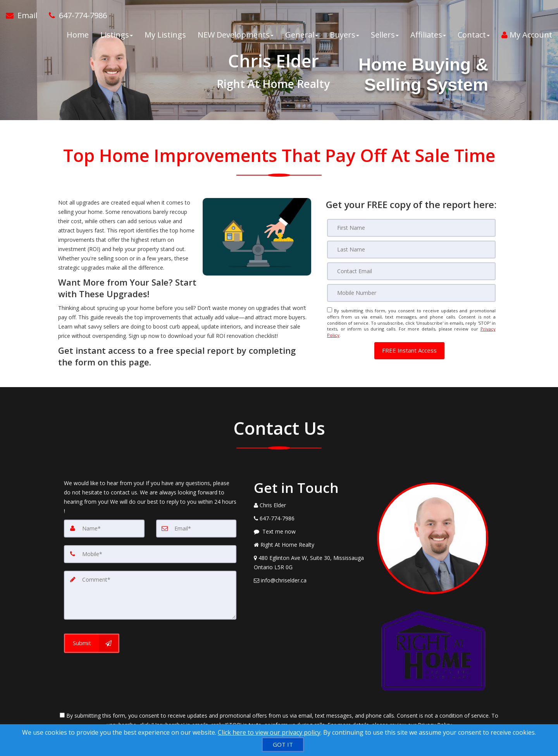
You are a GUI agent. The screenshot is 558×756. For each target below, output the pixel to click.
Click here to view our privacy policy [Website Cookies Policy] (269, 732)
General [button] (302, 35)
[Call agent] (75, 15)
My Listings (165, 35)
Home (78, 35)
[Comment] (150, 595)
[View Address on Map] (310, 563)
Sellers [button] (385, 35)
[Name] (104, 529)
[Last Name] (411, 250)
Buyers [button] (344, 35)
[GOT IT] (283, 745)
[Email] (411, 271)
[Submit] (92, 643)
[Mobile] (411, 293)
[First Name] (411, 228)
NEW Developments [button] (236, 35)
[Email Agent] (24, 15)
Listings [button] (117, 35)
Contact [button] (474, 35)
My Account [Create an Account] (527, 35)
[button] (409, 350)
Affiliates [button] (428, 35)
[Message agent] (310, 532)
